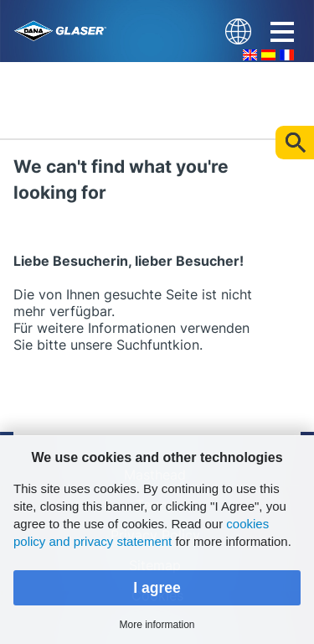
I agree (157, 588)
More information (157, 625)
